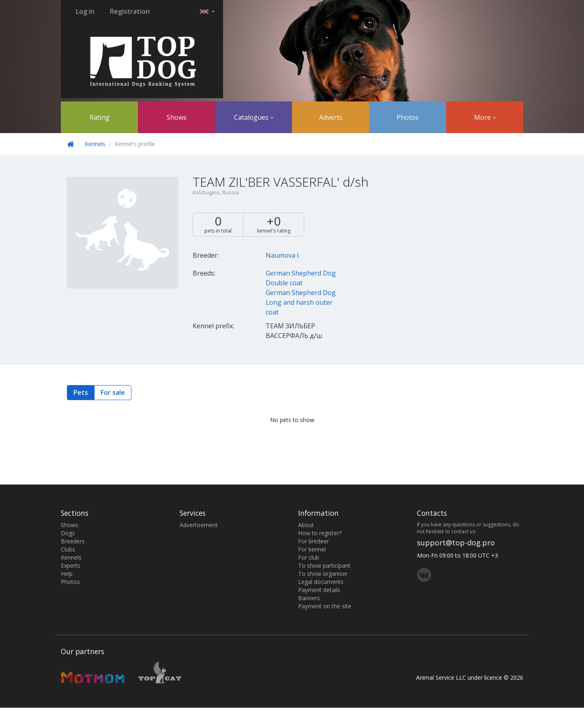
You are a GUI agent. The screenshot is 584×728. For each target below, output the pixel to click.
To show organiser (323, 574)
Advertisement (199, 525)
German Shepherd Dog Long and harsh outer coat (301, 302)
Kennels (95, 144)
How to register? (320, 533)
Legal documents (321, 582)
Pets (81, 392)
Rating (100, 117)
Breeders (73, 541)
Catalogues (254, 117)
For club (309, 557)
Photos (408, 117)
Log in (85, 11)
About (306, 525)
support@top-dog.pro (456, 543)
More (485, 117)
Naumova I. (283, 255)
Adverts (331, 117)
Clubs (68, 549)
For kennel (312, 549)
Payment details (319, 590)
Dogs (68, 533)
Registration (130, 11)
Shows (177, 117)
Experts (71, 565)
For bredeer (313, 541)
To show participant (324, 565)
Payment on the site (325, 606)
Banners (309, 598)
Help (67, 574)
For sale (113, 392)
